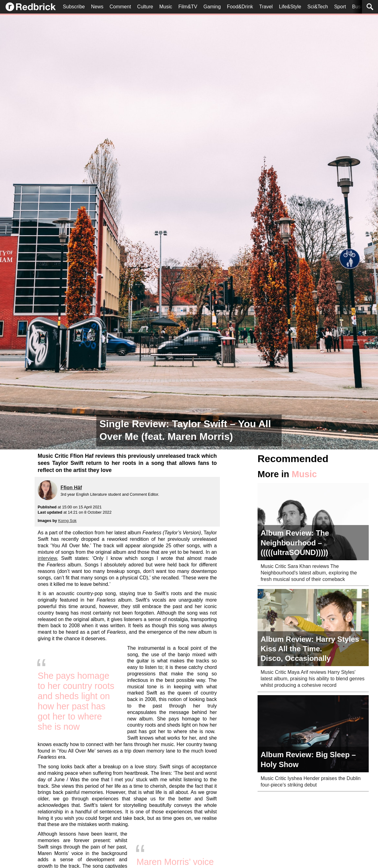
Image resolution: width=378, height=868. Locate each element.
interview (47, 558)
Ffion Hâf (71, 488)
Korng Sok (67, 521)
